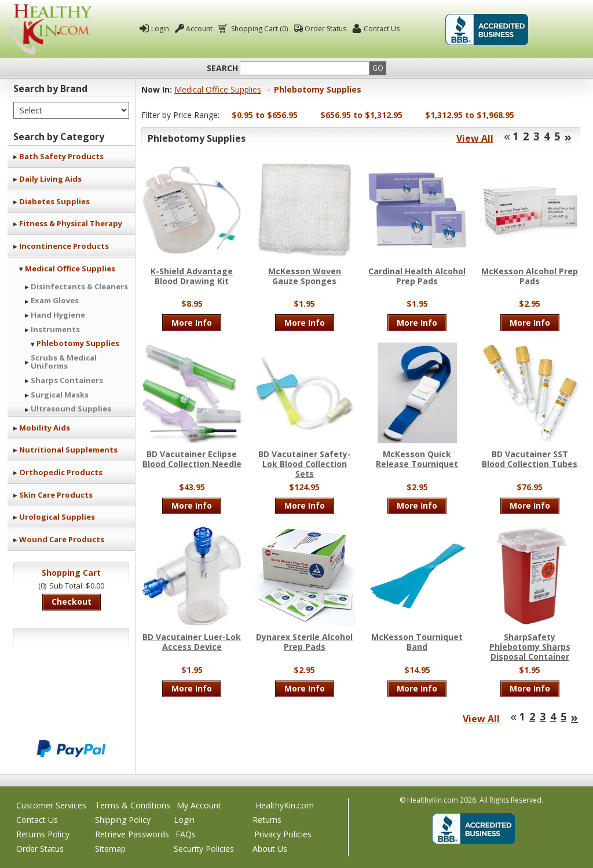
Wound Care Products (62, 539)
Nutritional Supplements (68, 450)
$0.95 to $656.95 (265, 115)
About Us (270, 849)
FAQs (186, 834)
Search (222, 68)
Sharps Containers (67, 380)
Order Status (325, 29)
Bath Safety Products (61, 156)
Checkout (72, 602)
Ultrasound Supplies (71, 409)
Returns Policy (43, 834)
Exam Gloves (55, 300)
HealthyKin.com (285, 805)
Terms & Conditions (133, 805)
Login (160, 29)
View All (475, 138)
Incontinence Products (64, 246)
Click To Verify (559, 30)
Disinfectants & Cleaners (79, 286)
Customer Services (51, 805)
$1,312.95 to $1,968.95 (470, 115)
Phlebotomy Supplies (78, 343)
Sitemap (110, 849)
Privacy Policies (283, 834)
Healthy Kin (50, 29)
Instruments (55, 329)
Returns (267, 820)
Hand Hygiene (58, 315)
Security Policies (204, 849)
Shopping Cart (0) (259, 29)
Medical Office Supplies (70, 269)
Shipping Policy (123, 820)
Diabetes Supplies (54, 201)
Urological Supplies (57, 517)
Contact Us (382, 29)
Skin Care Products (56, 495)
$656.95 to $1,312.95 (361, 115)
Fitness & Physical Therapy (71, 223)
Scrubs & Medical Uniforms (64, 362)
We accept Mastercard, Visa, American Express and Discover (71, 710)
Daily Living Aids (50, 179)
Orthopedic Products (61, 472)
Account (199, 29)
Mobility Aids (45, 428)
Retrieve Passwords (132, 834)
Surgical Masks (60, 395)
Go (378, 68)
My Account (199, 805)
